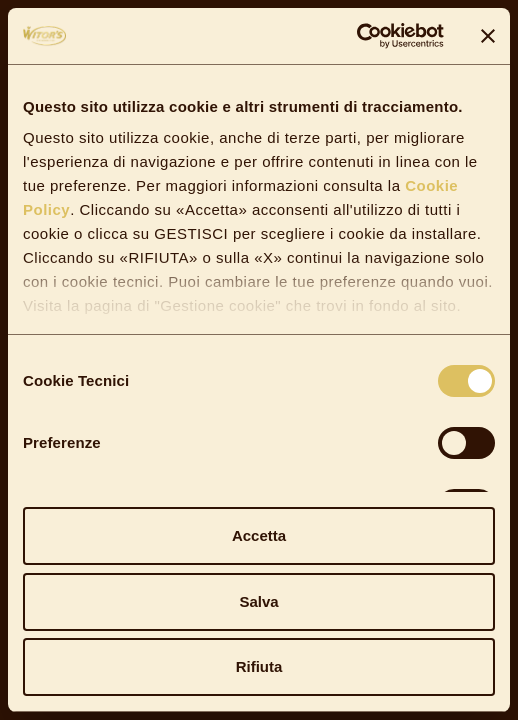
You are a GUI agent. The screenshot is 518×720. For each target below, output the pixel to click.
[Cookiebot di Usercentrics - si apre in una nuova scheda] (356, 36)
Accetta (259, 535)
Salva (258, 601)
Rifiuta (259, 666)
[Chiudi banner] (488, 36)
